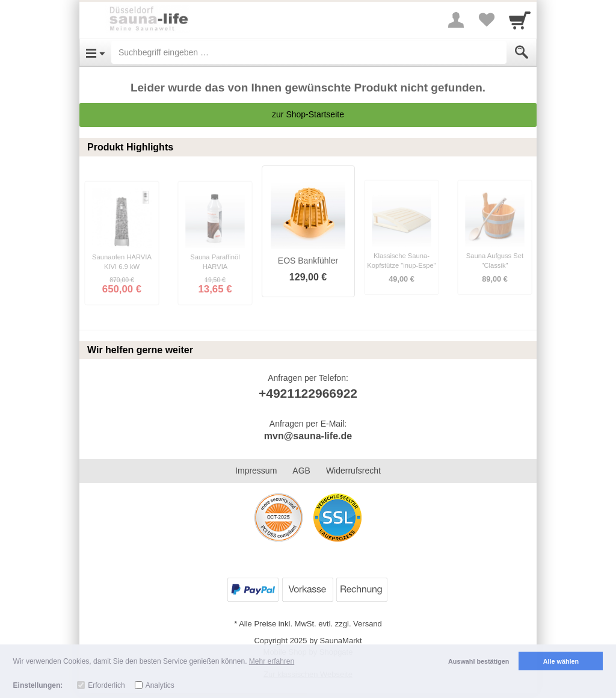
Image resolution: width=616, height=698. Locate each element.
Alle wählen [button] (561, 661)
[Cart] (520, 20)
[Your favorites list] (486, 20)
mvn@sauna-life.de (308, 436)
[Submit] (522, 52)
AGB (301, 471)
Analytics (160, 685)
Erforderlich (106, 685)
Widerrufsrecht (353, 471)
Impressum (256, 471)
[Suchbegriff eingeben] (309, 52)
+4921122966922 (308, 393)
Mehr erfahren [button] (272, 661)
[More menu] (456, 20)
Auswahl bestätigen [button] (479, 661)
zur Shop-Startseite (308, 114)
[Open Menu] (95, 52)
